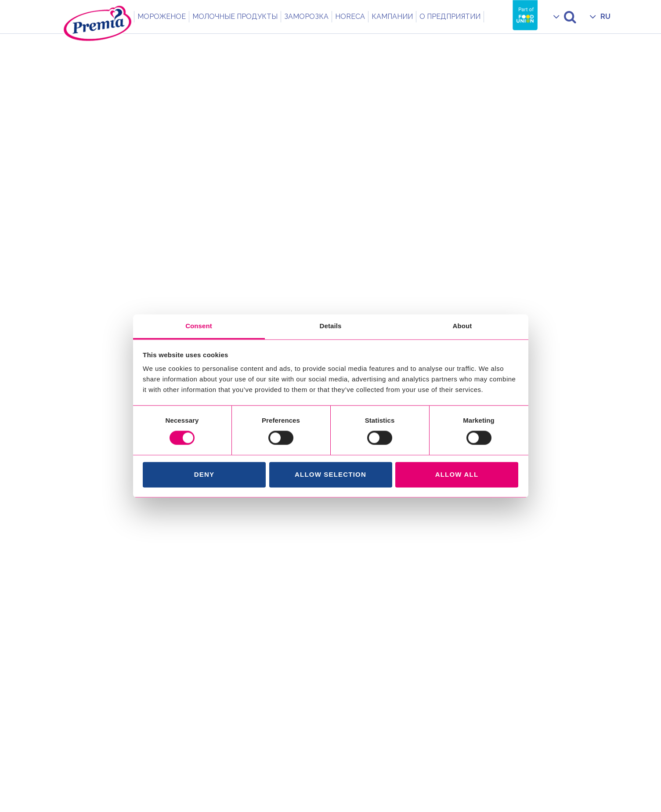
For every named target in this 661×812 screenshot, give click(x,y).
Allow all (457, 474)
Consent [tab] (199, 326)
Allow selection (330, 474)
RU (605, 16)
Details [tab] (331, 326)
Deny (204, 474)
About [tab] (462, 326)
